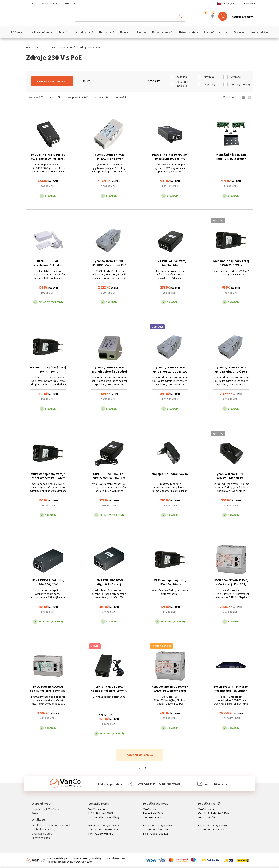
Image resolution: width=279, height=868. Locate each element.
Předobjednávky (240, 84)
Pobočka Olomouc (156, 803)
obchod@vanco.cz (217, 784)
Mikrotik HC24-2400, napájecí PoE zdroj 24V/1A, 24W (109, 691)
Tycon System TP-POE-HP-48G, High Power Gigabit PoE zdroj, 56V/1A (109, 159)
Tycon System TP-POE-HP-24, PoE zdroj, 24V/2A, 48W (170, 371)
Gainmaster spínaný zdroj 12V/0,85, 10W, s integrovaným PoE (231, 265)
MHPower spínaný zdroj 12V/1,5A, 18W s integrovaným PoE (170, 584)
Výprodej (236, 77)
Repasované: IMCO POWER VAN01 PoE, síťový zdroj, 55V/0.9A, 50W (170, 691)
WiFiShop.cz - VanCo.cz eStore (48, 17)
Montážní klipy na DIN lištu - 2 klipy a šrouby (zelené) (231, 159)
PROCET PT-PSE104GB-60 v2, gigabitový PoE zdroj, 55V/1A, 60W (48, 159)
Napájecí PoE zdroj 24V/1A (170, 474)
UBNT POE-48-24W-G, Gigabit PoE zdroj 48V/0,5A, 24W (109, 584)
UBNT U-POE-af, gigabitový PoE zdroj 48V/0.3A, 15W (48, 265)
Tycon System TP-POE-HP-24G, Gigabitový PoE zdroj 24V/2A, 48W (231, 371)
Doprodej (210, 84)
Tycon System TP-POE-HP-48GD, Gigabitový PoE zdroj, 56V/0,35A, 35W (109, 265)
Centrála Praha (99, 803)
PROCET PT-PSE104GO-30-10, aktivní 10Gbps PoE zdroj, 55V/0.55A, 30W (170, 159)
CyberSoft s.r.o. (84, 862)
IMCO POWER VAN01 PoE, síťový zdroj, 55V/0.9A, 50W (231, 584)
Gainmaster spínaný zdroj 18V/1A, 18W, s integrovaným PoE (48, 371)
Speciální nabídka (183, 84)
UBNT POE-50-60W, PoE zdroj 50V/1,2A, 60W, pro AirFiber (109, 478)
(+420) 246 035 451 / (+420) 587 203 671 (158, 784)
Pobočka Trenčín (210, 803)
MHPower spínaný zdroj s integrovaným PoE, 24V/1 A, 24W (48, 478)
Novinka (209, 77)
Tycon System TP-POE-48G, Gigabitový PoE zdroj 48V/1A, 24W (109, 371)
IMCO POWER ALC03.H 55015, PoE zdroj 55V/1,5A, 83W (48, 691)
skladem (182, 77)
